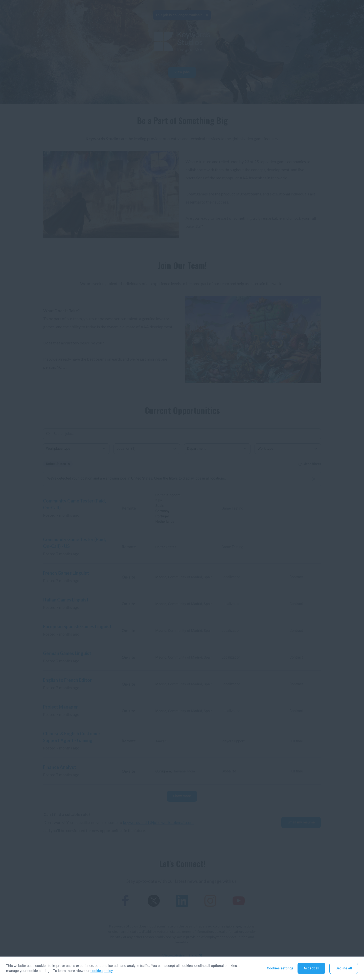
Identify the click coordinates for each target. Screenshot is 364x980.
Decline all (344, 968)
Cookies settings (280, 968)
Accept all (311, 968)
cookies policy (102, 971)
